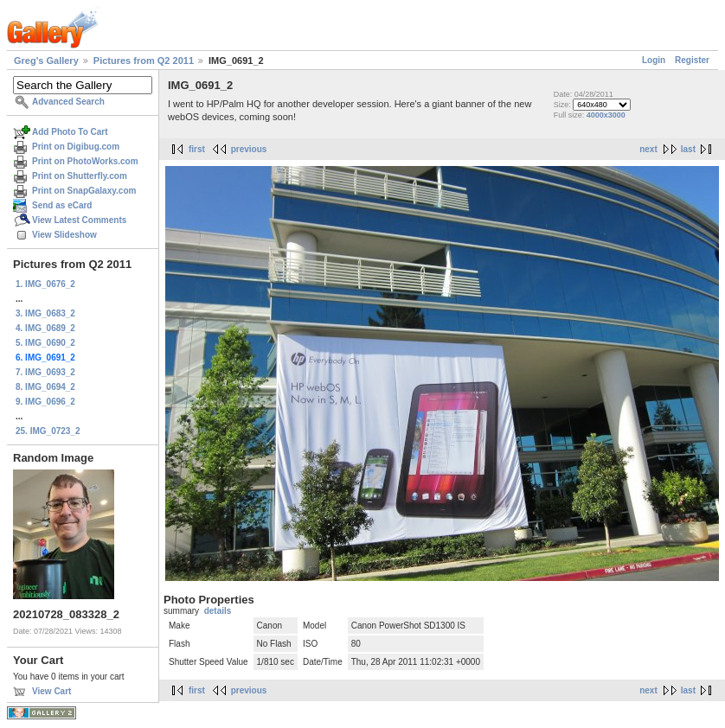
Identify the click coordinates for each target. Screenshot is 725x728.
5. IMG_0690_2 (45, 343)
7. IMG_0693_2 (45, 372)
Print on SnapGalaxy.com (84, 191)
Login (654, 60)
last (688, 149)
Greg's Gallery (46, 61)
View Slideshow (64, 235)
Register (692, 60)
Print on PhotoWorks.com (85, 161)
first (197, 149)
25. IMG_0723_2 (48, 431)
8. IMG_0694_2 (45, 387)
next (648, 149)
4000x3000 (606, 115)
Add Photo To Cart (70, 132)
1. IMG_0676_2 (45, 284)
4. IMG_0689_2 (45, 328)
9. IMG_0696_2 (45, 402)
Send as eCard (62, 205)
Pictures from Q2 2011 (144, 61)
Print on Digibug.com (76, 147)
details (218, 611)
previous (249, 149)
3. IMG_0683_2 (45, 313)
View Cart (51, 691)
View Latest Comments (79, 220)
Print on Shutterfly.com (80, 176)
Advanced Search (68, 102)
